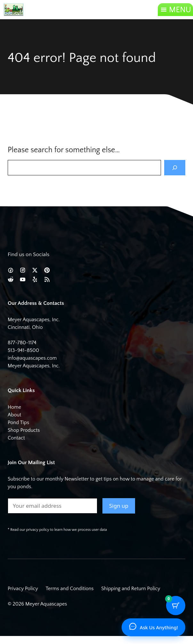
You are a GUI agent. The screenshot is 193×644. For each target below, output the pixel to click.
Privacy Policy (23, 589)
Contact (16, 438)
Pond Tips (18, 422)
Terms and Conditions (70, 589)
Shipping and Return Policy (131, 589)
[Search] (175, 168)
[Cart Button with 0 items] (176, 606)
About (14, 415)
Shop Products (24, 430)
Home (14, 407)
